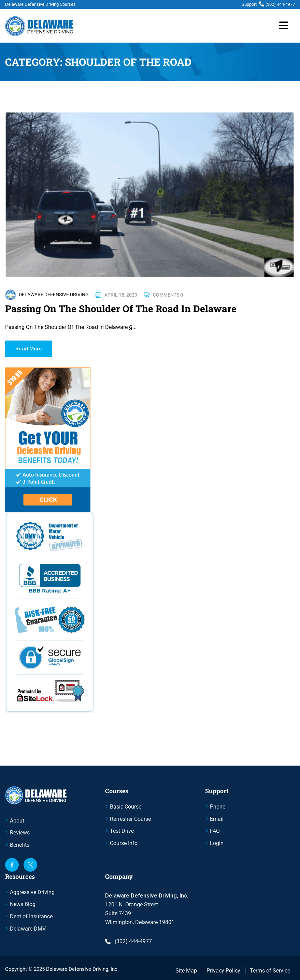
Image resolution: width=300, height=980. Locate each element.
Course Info (124, 843)
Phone (218, 807)
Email (217, 819)
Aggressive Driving (32, 892)
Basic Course (126, 807)
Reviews (20, 833)
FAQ (215, 831)
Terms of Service (270, 971)
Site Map (186, 971)
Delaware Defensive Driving (54, 295)
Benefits (20, 845)
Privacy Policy (223, 971)
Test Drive (122, 831)
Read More (29, 349)
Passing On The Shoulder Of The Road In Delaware (121, 309)
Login (217, 843)
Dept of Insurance (31, 916)
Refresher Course (130, 819)
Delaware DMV (28, 929)
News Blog (23, 904)
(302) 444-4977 (280, 4)
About (17, 821)
